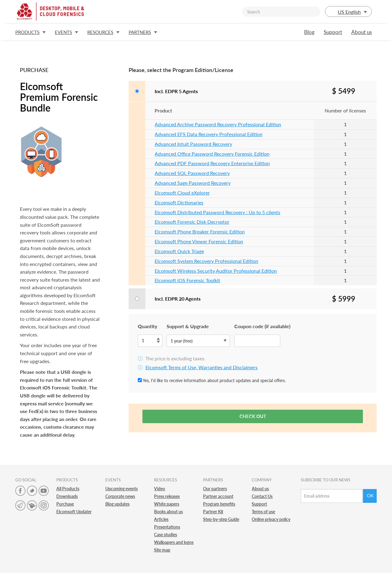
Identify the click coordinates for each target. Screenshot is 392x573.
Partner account (218, 496)
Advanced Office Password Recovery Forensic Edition (212, 154)
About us (362, 32)
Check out (253, 416)
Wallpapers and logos (174, 542)
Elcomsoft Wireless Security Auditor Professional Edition (216, 271)
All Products (68, 489)
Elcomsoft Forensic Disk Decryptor (192, 222)
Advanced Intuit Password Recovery (193, 144)
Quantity (147, 326)
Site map (162, 550)
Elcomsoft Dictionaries (179, 202)
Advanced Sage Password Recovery (193, 183)
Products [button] (30, 32)
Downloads (67, 496)
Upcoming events (122, 489)
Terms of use (263, 512)
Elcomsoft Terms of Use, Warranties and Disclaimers (202, 367)
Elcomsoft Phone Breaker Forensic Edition (200, 231)
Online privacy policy (271, 519)
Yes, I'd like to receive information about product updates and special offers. (212, 380)
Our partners (215, 489)
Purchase (65, 504)
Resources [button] (103, 32)
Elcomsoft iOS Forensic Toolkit (187, 280)
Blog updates (117, 504)
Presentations (167, 527)
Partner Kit (213, 512)
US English (348, 12)
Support (333, 32)
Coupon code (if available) (262, 326)
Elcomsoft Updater (74, 512)
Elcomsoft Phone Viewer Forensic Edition (199, 241)
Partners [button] (143, 32)
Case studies (166, 535)
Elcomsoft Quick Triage (179, 251)
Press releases (167, 496)
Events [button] (66, 32)
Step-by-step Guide (221, 519)
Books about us (168, 512)
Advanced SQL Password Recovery (192, 173)
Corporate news (120, 496)
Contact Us (262, 496)
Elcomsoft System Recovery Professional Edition (206, 261)
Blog (309, 32)
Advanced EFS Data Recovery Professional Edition (209, 134)
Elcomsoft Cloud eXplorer (182, 193)
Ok (370, 495)
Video (160, 489)
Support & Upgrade (188, 326)
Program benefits (219, 504)
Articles (161, 519)
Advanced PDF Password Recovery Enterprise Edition (212, 163)
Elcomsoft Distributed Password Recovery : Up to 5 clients (217, 212)
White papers (167, 504)
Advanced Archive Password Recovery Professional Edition (218, 124)
